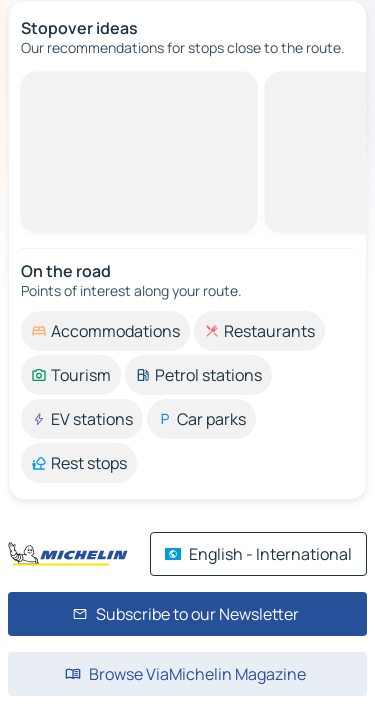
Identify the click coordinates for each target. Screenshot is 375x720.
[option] (105, 331)
